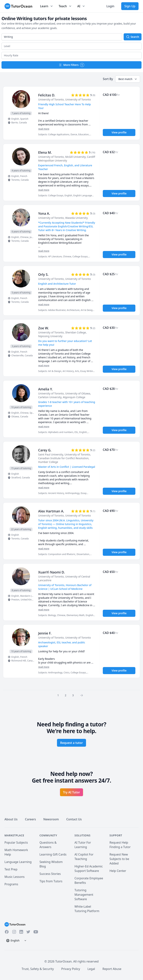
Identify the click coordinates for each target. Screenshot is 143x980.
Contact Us (74, 819)
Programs (11, 884)
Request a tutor (71, 743)
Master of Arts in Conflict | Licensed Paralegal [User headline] (67, 467)
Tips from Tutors (51, 881)
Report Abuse (112, 969)
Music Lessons (15, 877)
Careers (30, 819)
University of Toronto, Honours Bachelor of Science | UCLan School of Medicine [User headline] (65, 587)
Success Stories (50, 874)
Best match (128, 79)
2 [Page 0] (66, 695)
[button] (71, 46)
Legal (91, 969)
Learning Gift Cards (53, 854)
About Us (11, 819)
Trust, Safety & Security (38, 969)
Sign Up (130, 6)
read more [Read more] (44, 129)
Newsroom (51, 819)
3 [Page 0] (73, 695)
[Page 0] (83, 695)
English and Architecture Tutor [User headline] (57, 284)
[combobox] (62, 37)
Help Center (118, 871)
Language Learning (18, 862)
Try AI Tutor (72, 792)
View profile (119, 132)
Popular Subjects (16, 842)
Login (110, 6)
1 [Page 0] (58, 695)
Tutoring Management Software (84, 895)
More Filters (71, 65)
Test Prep (11, 869)
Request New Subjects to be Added (119, 859)
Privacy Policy (71, 969)
